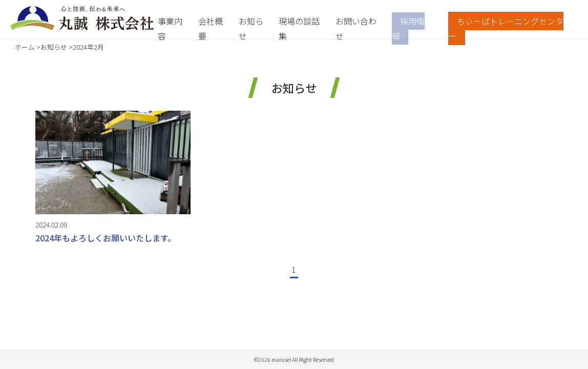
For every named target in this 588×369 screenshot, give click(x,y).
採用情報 (408, 28)
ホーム (25, 47)
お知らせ (54, 47)
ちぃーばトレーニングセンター (506, 28)
